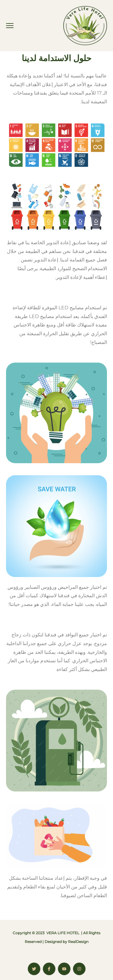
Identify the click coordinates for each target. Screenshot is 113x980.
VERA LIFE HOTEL (63, 933)
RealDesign (78, 942)
